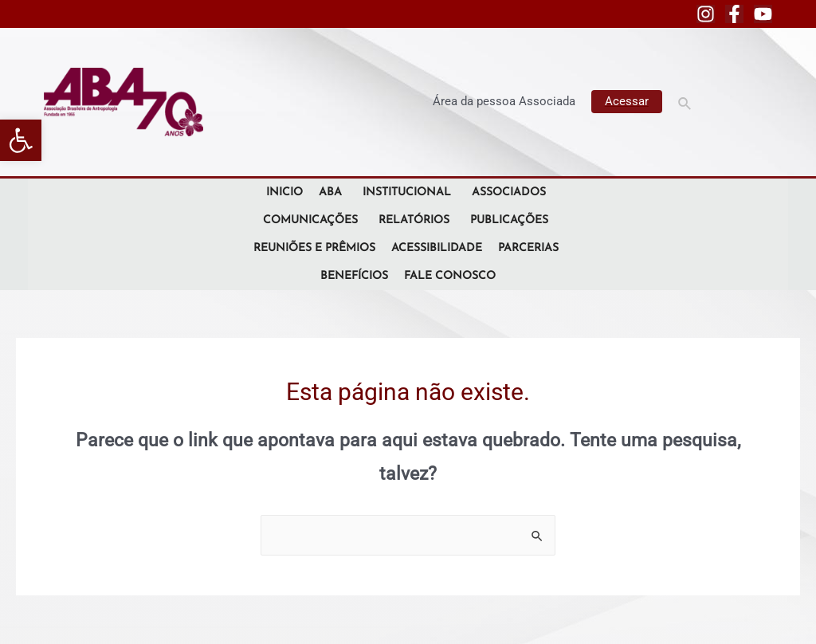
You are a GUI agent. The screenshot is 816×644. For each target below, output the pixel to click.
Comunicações (313, 220)
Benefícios (354, 276)
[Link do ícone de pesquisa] (685, 102)
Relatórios (416, 220)
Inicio (284, 192)
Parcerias (531, 248)
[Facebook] (734, 14)
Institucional (409, 192)
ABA (333, 192)
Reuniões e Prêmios (314, 248)
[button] (21, 140)
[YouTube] (763, 14)
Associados (511, 192)
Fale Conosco (450, 276)
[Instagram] (706, 14)
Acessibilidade (437, 248)
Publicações (512, 220)
